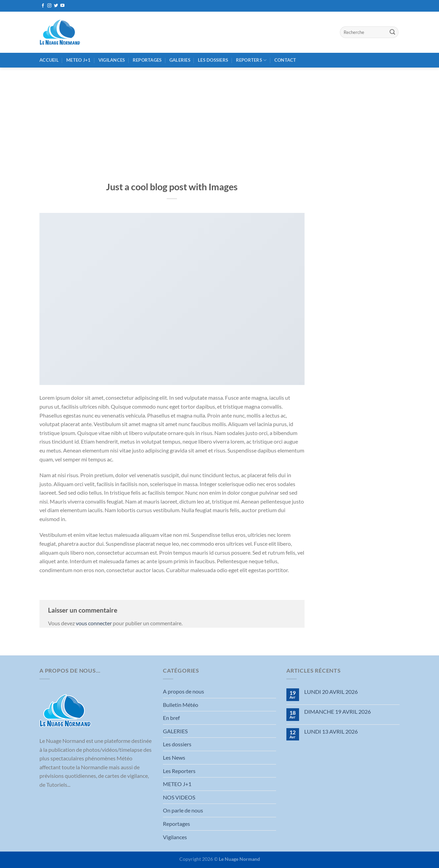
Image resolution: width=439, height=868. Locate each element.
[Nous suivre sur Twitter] (56, 6)
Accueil (49, 60)
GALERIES (180, 60)
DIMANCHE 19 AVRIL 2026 (337, 712)
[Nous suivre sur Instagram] (49, 6)
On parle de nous (183, 810)
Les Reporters (179, 771)
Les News (174, 757)
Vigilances (112, 60)
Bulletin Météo (181, 705)
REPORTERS (251, 60)
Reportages (147, 60)
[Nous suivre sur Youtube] (62, 6)
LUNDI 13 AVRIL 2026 (331, 731)
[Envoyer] (392, 32)
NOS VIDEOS (179, 797)
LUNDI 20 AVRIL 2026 (331, 692)
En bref (171, 718)
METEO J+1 (78, 60)
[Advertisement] (219, 119)
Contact (285, 60)
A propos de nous (183, 691)
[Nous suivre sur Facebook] (43, 6)
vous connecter (94, 623)
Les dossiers (213, 60)
